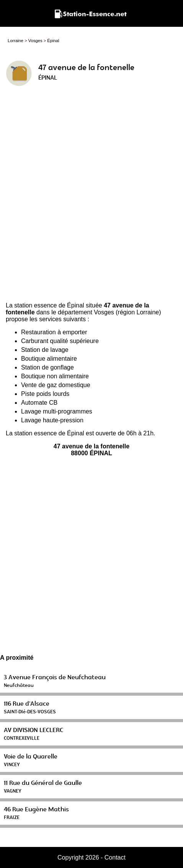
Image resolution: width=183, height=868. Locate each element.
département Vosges (86, 312)
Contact (115, 857)
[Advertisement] (91, 197)
